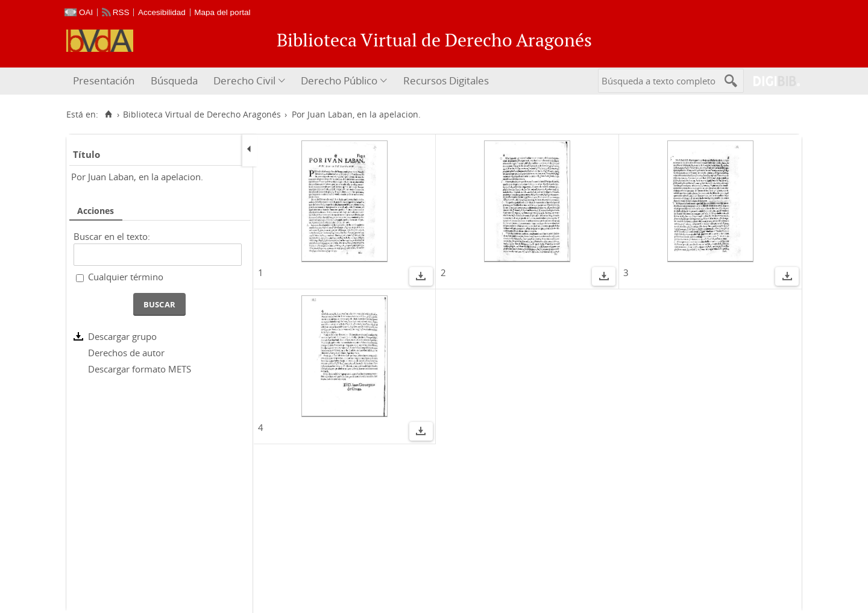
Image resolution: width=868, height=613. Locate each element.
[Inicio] (108, 115)
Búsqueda (174, 80)
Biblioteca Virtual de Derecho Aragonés (202, 115)
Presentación (104, 80)
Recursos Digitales (446, 80)
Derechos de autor (126, 353)
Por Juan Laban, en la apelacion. (137, 177)
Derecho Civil (244, 80)
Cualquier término (126, 277)
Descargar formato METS (140, 369)
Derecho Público (339, 80)
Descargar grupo (122, 336)
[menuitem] (105, 81)
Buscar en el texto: (112, 236)
